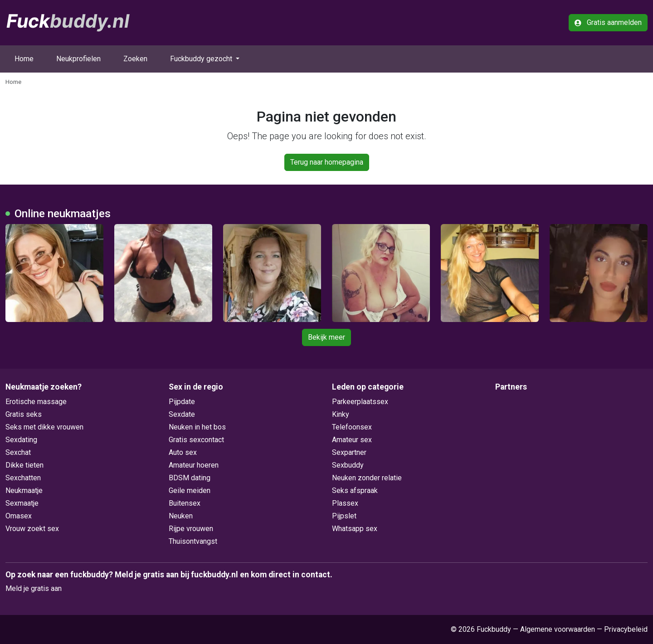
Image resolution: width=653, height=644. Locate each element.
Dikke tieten (24, 465)
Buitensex (185, 503)
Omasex (19, 516)
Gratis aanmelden (608, 22)
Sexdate (182, 414)
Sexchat (18, 452)
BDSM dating (190, 478)
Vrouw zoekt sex (32, 529)
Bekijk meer (326, 337)
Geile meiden (190, 490)
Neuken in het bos (197, 427)
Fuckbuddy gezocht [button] (202, 59)
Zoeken (135, 59)
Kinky (341, 414)
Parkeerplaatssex (360, 402)
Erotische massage (36, 402)
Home (24, 59)
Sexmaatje (22, 503)
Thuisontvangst (193, 541)
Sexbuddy (348, 465)
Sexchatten (23, 478)
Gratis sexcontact (196, 440)
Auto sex (183, 452)
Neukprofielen (78, 59)
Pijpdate (182, 402)
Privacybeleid (626, 629)
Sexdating (21, 440)
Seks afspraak (355, 490)
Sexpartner (349, 452)
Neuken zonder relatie (367, 478)
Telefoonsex (352, 427)
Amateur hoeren (194, 465)
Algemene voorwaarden (558, 629)
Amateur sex (352, 440)
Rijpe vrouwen (191, 529)
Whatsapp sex (355, 529)
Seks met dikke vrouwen (44, 427)
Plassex (345, 503)
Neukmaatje (24, 490)
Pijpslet (344, 516)
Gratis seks (24, 414)
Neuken (181, 516)
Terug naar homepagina (327, 162)
